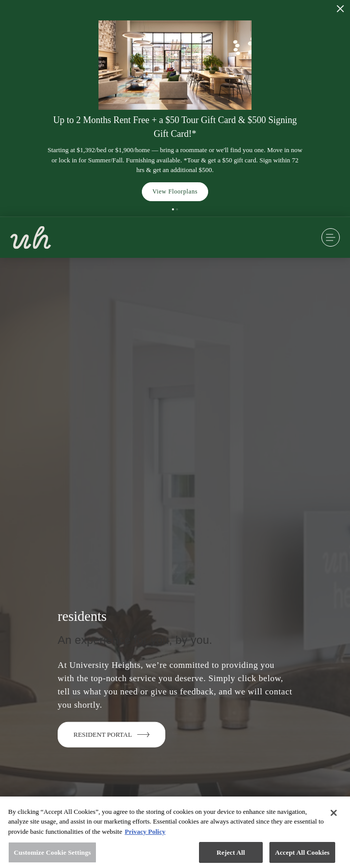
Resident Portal (111, 734)
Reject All (231, 855)
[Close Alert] (340, 9)
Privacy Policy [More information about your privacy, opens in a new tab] (145, 835)
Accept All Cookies (302, 855)
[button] (173, 209)
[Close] (334, 816)
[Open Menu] (331, 237)
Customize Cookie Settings (52, 855)
